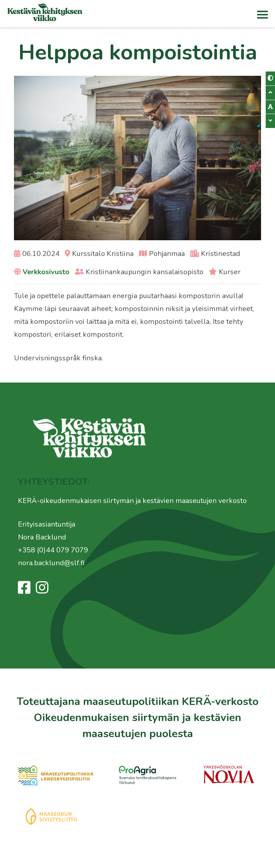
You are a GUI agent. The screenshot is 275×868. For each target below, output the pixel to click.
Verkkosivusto (46, 272)
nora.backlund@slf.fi (51, 563)
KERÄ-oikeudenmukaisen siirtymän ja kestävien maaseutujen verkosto (132, 501)
